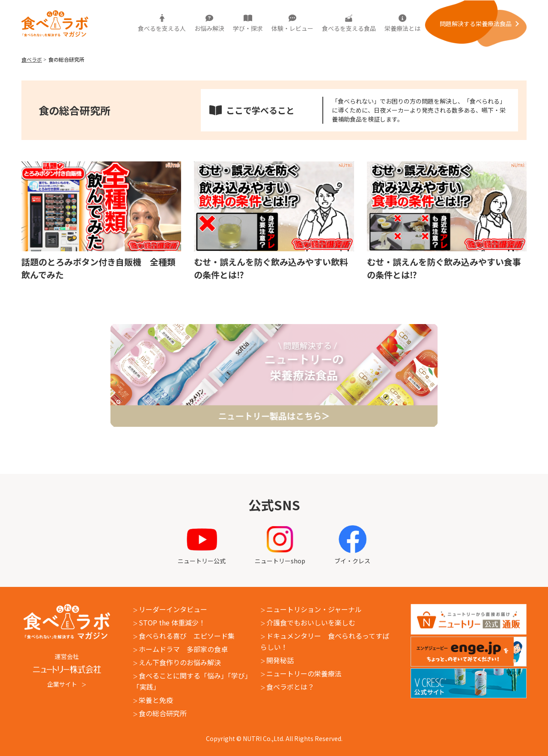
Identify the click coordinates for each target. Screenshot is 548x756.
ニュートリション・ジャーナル (314, 609)
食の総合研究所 (163, 713)
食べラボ (32, 59)
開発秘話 (280, 660)
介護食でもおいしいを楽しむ (311, 622)
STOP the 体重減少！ (172, 622)
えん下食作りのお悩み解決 (180, 662)
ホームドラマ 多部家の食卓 (183, 649)
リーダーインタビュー (173, 609)
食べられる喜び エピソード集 (187, 636)
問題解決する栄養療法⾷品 (476, 24)
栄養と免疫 (156, 700)
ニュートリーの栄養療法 (304, 673)
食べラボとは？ (290, 687)
